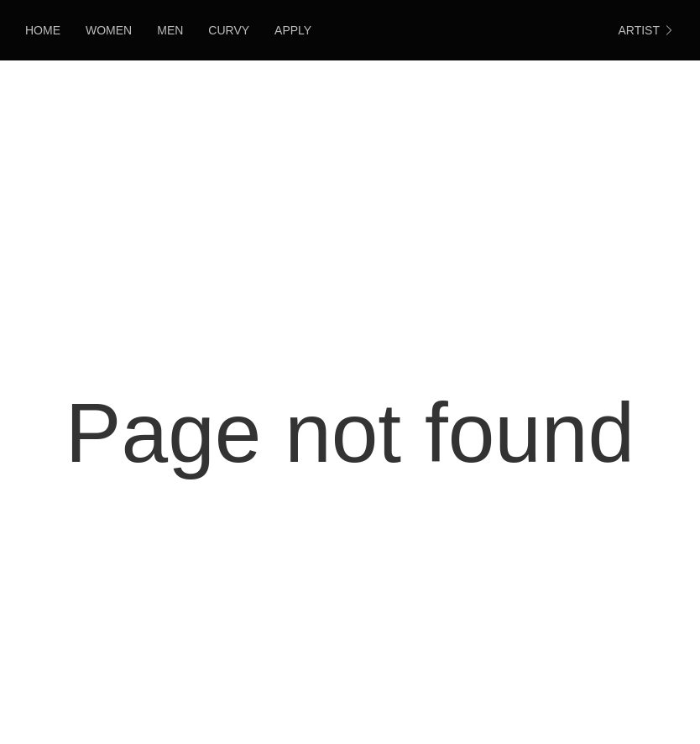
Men (170, 30)
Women (109, 30)
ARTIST (646, 30)
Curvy (229, 30)
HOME (43, 30)
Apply (293, 30)
